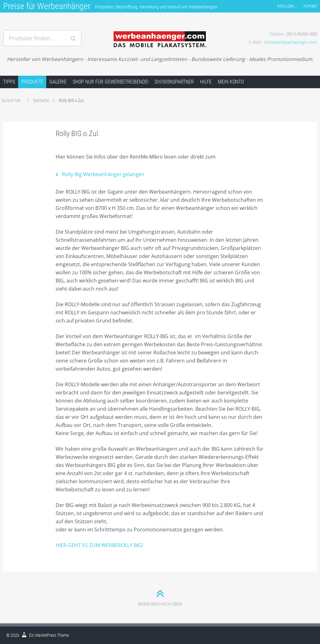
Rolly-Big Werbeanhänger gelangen (103, 174)
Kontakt (310, 6)
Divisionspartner (174, 82)
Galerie (58, 82)
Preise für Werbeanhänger (47, 6)
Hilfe (206, 82)
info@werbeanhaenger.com (290, 42)
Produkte (32, 82)
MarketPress (46, 635)
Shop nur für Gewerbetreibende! (111, 82)
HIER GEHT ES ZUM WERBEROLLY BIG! (99, 545)
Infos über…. (287, 6)
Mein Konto (231, 82)
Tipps (9, 82)
